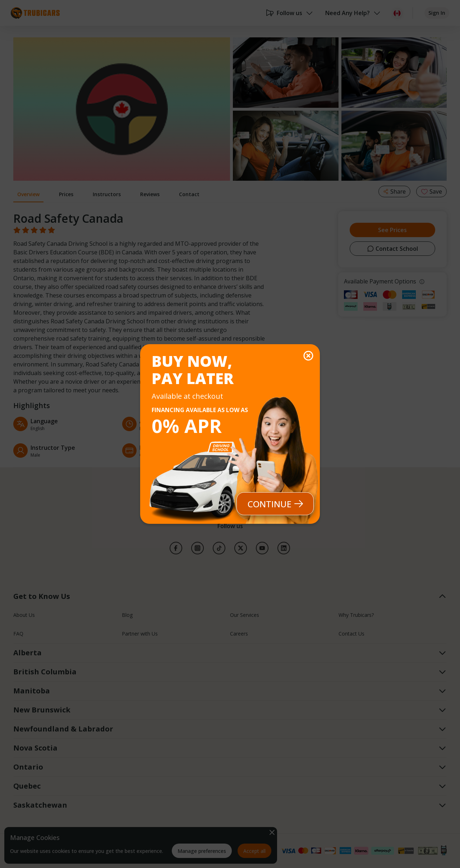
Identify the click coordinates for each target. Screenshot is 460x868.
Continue (275, 504)
